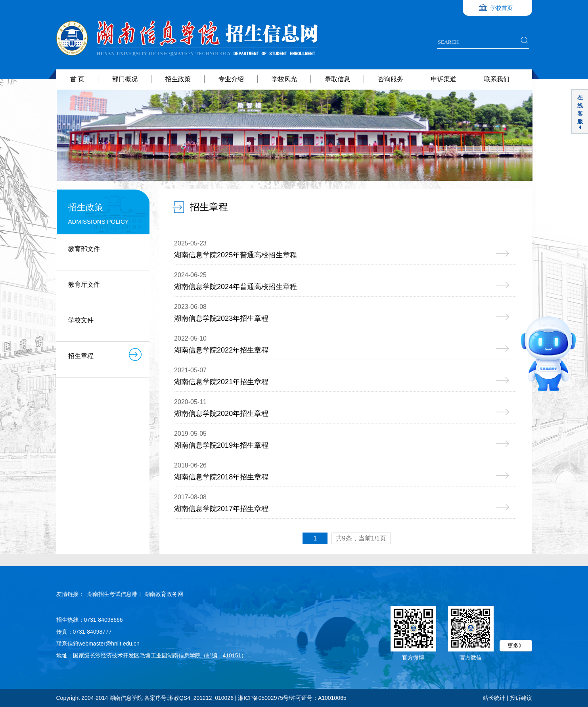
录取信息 (337, 79)
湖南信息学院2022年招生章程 (221, 350)
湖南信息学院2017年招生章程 (221, 509)
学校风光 (284, 79)
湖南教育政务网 (164, 594)
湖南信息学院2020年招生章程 (221, 414)
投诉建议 (521, 698)
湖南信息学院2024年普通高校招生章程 (236, 287)
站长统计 (494, 698)
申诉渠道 (444, 79)
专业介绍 (231, 79)
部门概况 (125, 79)
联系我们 (497, 79)
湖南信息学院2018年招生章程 (221, 477)
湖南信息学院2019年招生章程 (221, 445)
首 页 (77, 79)
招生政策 (178, 79)
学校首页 (502, 8)
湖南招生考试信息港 (112, 594)
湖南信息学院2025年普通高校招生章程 (236, 255)
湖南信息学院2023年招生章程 (221, 318)
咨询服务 (391, 79)
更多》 (516, 646)
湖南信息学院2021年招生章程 (221, 382)
